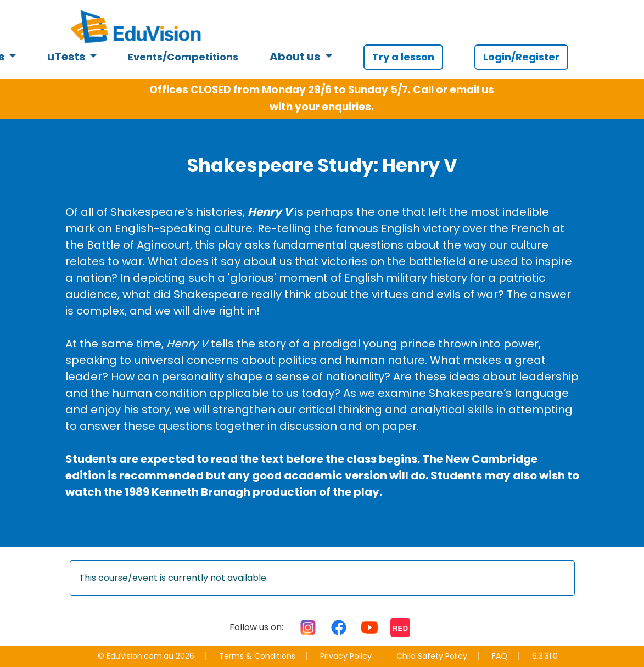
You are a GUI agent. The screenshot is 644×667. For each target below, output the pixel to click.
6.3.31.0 (545, 656)
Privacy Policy (346, 656)
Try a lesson (403, 57)
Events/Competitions (183, 57)
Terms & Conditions (257, 656)
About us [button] (296, 57)
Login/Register (521, 57)
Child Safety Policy (432, 656)
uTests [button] (67, 57)
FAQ (500, 656)
